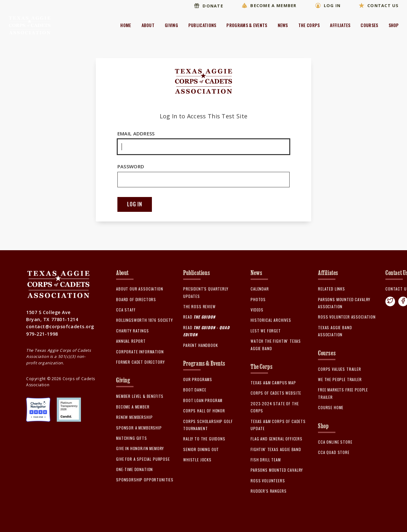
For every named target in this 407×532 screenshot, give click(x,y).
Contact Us (379, 6)
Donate (206, 6)
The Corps (309, 25)
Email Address (204, 143)
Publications (202, 25)
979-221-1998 (42, 335)
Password (204, 176)
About (148, 25)
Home (126, 25)
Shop (394, 25)
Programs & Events (247, 25)
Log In (327, 6)
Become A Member (267, 6)
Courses (369, 25)
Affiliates (340, 25)
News (283, 25)
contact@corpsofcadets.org (60, 328)
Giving (171, 25)
